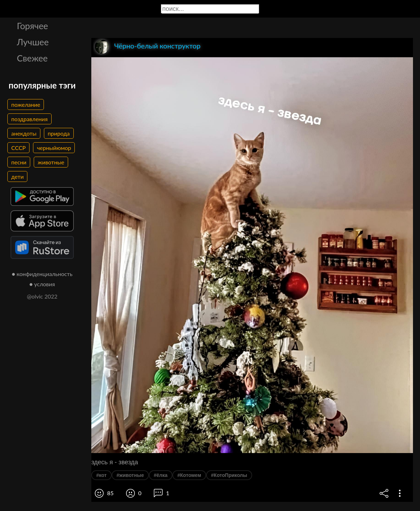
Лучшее (33, 42)
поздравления (29, 119)
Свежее (32, 58)
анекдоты (24, 133)
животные (51, 162)
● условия (42, 284)
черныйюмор (54, 148)
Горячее (32, 26)
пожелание (26, 104)
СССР (18, 148)
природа (59, 133)
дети (17, 176)
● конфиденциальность (42, 274)
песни (19, 162)
